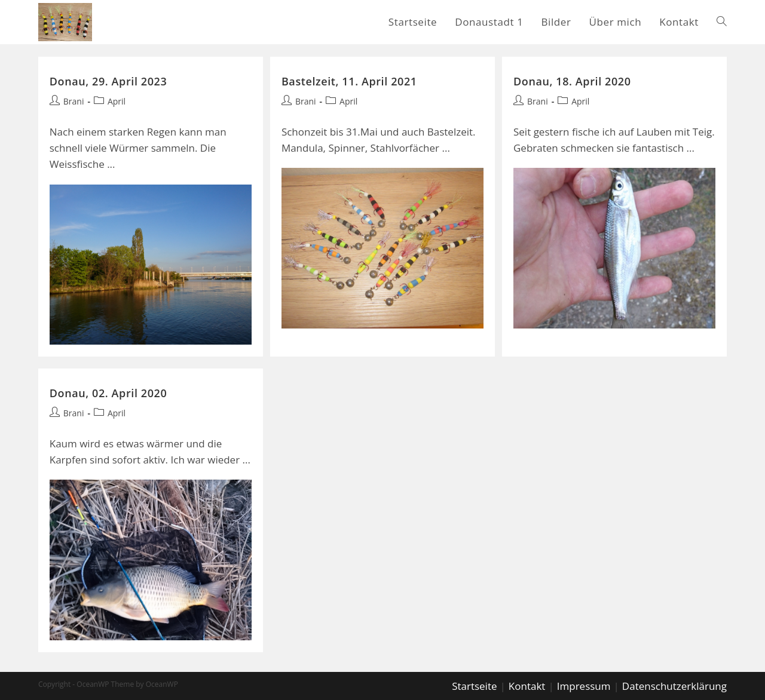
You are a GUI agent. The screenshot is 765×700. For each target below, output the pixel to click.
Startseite (474, 685)
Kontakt (527, 685)
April (117, 101)
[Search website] (722, 22)
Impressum (584, 685)
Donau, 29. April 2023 (108, 81)
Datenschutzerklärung (674, 685)
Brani (74, 101)
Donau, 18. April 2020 (572, 81)
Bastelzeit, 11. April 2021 (349, 81)
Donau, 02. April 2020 (108, 392)
